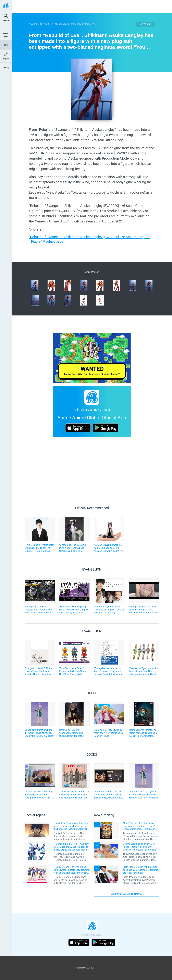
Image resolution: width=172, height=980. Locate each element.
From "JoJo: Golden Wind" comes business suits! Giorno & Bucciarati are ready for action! (141, 870)
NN (95, 24)
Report (6, 59)
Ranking (6, 67)
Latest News (6, 35)
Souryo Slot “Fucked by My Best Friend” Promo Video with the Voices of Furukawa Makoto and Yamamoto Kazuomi (139, 847)
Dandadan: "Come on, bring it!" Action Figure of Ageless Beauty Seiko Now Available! (39, 733)
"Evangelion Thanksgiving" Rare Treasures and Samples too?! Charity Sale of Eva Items (74, 610)
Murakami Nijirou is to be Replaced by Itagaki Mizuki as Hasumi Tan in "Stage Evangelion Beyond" (109, 610)
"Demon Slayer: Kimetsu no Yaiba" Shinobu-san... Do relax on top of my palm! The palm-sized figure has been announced (109, 548)
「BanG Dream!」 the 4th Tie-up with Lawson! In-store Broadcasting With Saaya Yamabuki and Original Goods (71, 870)
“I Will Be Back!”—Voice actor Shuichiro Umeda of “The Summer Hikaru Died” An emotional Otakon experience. (40, 548)
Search (6, 20)
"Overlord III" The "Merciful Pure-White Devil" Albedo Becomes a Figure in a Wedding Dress (72, 548)
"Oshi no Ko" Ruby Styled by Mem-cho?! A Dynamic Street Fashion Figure (109, 733)
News (6, 45)
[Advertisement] (90, 6)
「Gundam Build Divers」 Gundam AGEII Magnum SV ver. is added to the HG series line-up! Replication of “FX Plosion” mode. (72, 847)
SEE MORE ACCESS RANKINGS (126, 894)
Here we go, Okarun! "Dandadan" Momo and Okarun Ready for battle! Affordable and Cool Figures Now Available (74, 733)
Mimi (88, 24)
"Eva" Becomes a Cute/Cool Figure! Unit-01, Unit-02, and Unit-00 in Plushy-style (73, 671)
